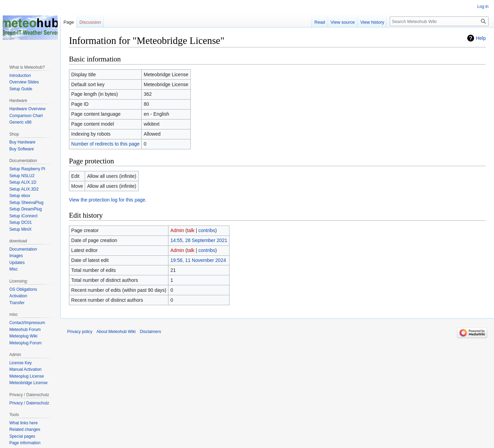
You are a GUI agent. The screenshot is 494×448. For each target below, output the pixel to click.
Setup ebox (20, 196)
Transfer (17, 303)
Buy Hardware (22, 142)
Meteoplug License (27, 376)
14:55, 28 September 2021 (199, 240)
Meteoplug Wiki (23, 336)
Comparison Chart (26, 116)
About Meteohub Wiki (116, 332)
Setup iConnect (23, 216)
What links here (23, 423)
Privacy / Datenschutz (29, 403)
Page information (25, 443)
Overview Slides (24, 82)
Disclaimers (150, 332)
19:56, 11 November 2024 (198, 260)
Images (16, 256)
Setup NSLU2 (22, 176)
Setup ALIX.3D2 (24, 189)
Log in (483, 7)
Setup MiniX (20, 229)
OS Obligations (23, 289)
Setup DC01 (20, 222)
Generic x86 (20, 122)
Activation (18, 296)
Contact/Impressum (27, 323)
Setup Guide (21, 89)
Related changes (25, 429)
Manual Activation (25, 369)
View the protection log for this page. (108, 200)
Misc (14, 269)
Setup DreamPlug (26, 209)
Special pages (22, 436)
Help (481, 38)
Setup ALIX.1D (23, 182)
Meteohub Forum (25, 330)
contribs (207, 230)
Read (320, 22)
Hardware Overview (27, 109)
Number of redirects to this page (105, 144)
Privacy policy (80, 332)
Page (69, 22)
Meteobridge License (28, 383)
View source (343, 22)
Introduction (20, 76)
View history (372, 22)
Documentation (23, 249)
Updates (17, 263)
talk (191, 230)
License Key (20, 363)
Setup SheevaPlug (26, 203)
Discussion (90, 22)
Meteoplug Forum (25, 343)
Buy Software (21, 149)
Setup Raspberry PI (27, 169)
